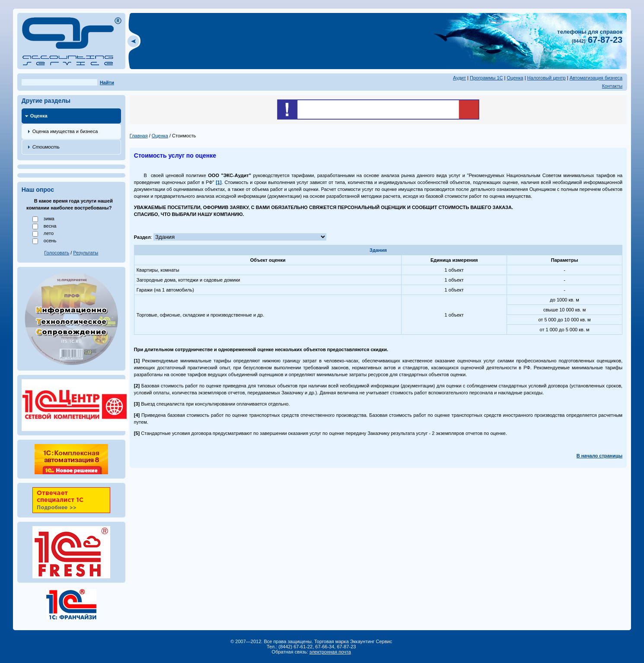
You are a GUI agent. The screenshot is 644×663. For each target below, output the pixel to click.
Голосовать (57, 253)
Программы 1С (486, 78)
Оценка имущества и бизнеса (65, 131)
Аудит (459, 78)
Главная (139, 136)
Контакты (612, 86)
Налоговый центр (547, 78)
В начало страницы (600, 456)
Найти (107, 82)
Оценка (515, 78)
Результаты (86, 253)
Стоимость (46, 147)
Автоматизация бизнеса (596, 78)
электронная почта (330, 652)
